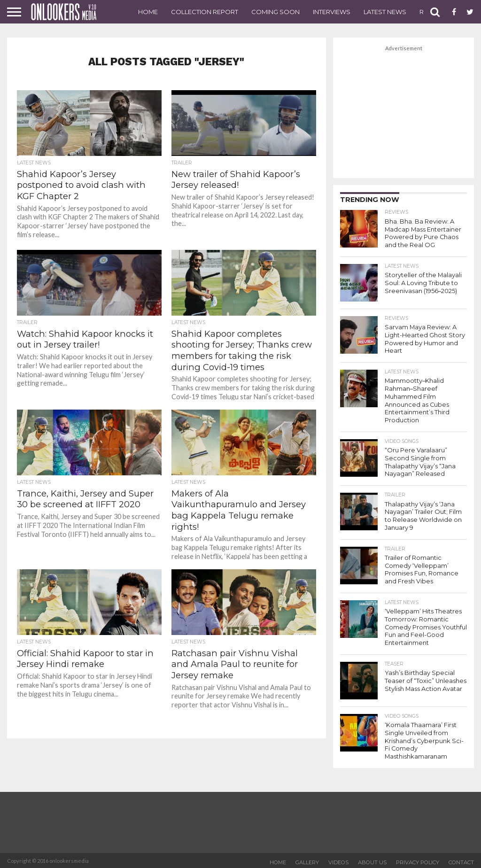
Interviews (332, 12)
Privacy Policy (418, 860)
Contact (461, 860)
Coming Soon (275, 12)
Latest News (385, 12)
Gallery (307, 860)
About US (372, 860)
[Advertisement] (403, 112)
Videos (338, 860)
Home (148, 12)
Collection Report (205, 12)
